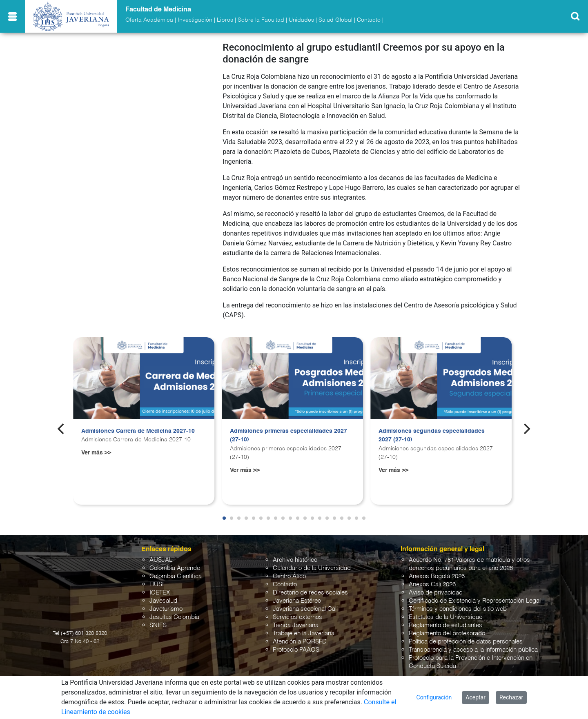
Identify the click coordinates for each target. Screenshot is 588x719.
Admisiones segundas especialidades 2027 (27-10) (432, 436)
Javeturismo (166, 609)
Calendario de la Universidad (312, 568)
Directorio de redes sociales (310, 593)
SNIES (158, 625)
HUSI (157, 584)
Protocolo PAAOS (296, 650)
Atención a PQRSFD (300, 642)
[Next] (526, 429)
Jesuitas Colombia (174, 617)
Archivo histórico (295, 560)
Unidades (301, 20)
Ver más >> (96, 453)
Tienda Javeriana (296, 625)
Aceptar (476, 697)
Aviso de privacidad (436, 593)
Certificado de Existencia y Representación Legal (475, 601)
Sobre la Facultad (261, 20)
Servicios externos (297, 617)
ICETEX (160, 593)
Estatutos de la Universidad (446, 617)
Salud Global (335, 20)
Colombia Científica (176, 576)
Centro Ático (289, 576)
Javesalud (163, 601)
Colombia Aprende (175, 568)
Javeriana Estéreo (297, 601)
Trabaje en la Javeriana (304, 633)
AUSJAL (161, 560)
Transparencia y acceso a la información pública (473, 650)
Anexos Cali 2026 (432, 584)
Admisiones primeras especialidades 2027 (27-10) (288, 436)
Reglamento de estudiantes (445, 625)
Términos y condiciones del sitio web (458, 609)
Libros (225, 20)
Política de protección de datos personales (466, 642)
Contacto (369, 20)
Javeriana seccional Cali (305, 609)
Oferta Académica (149, 20)
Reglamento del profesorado (447, 633)
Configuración (434, 697)
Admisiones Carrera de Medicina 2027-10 (138, 431)
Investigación (195, 20)
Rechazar (511, 697)
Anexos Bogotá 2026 (437, 576)
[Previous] (62, 429)
